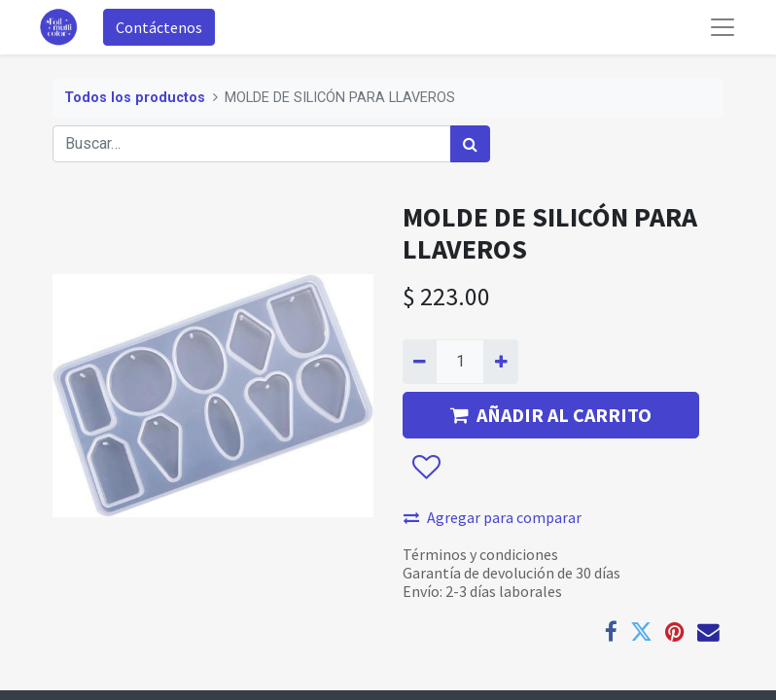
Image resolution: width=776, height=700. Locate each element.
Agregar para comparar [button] (493, 517)
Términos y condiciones (480, 554)
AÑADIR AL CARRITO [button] (551, 415)
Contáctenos (159, 27)
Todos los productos (135, 98)
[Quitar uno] (420, 362)
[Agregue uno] (500, 362)
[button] (425, 468)
